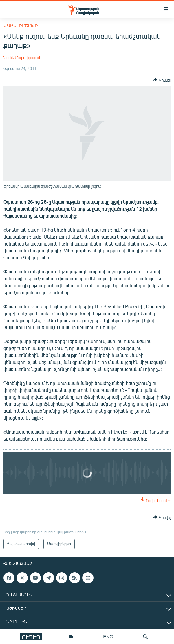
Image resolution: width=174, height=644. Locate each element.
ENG (108, 637)
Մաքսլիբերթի (21, 25)
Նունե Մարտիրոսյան (22, 58)
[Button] (162, 80)
